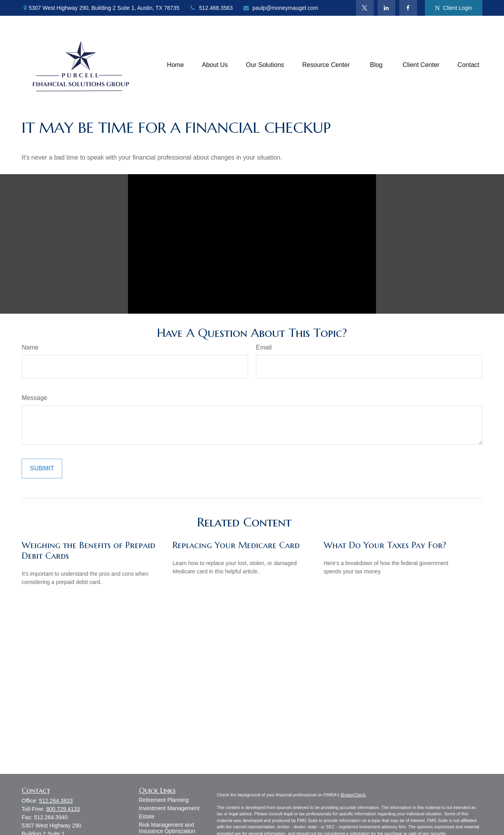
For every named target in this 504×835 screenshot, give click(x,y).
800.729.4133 (63, 809)
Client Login (454, 8)
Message (34, 398)
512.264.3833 (56, 801)
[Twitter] (365, 8)
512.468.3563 (211, 8)
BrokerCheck (353, 795)
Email (264, 347)
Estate (147, 816)
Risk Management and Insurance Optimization (167, 828)
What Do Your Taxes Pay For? (385, 545)
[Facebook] (408, 8)
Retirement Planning (164, 800)
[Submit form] (42, 469)
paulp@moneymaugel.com (280, 8)
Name (30, 347)
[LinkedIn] (386, 8)
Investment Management (169, 808)
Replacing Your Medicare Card (236, 545)
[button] (175, 65)
